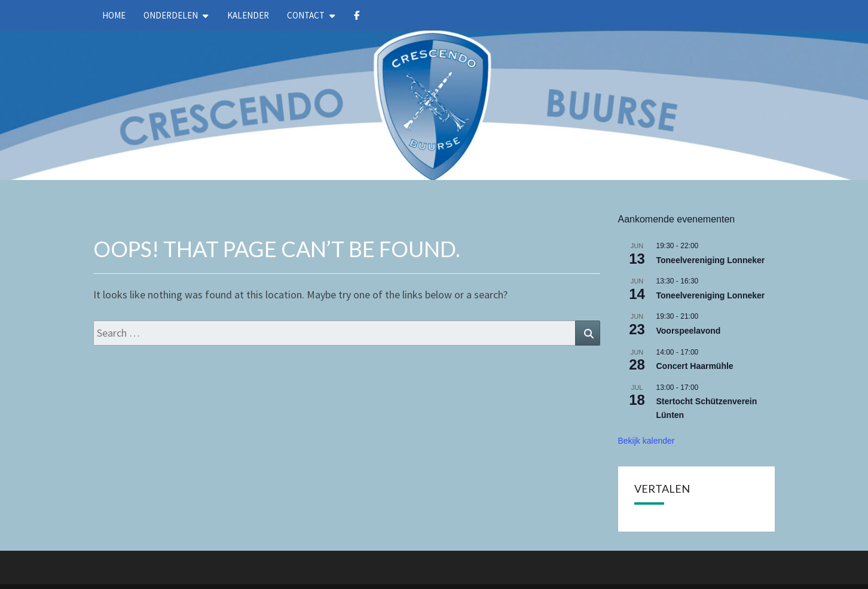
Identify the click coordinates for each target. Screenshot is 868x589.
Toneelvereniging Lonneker (711, 260)
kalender (248, 15)
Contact (306, 15)
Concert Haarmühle (695, 366)
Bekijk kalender (647, 441)
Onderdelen (171, 15)
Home (114, 15)
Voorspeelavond (689, 331)
